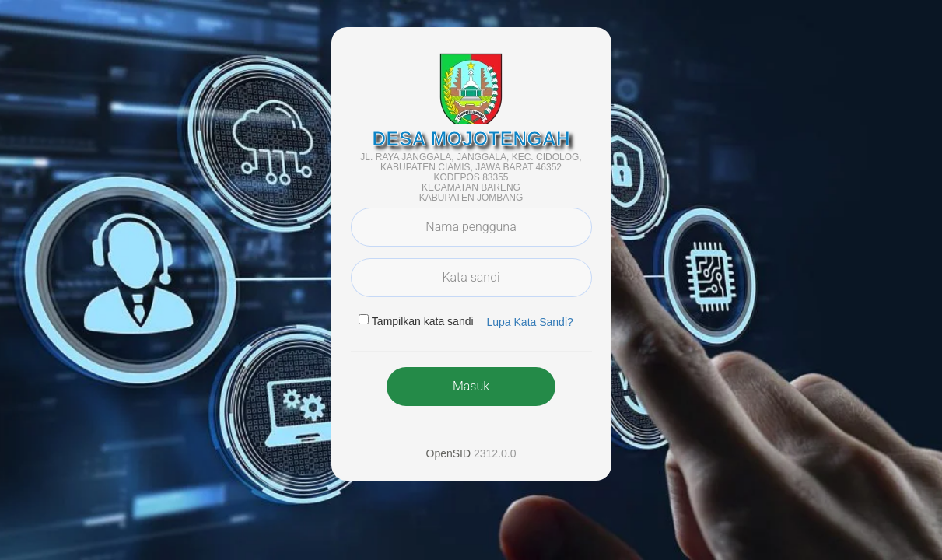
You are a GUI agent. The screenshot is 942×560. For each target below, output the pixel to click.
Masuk (471, 386)
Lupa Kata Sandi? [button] (529, 322)
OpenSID (449, 453)
